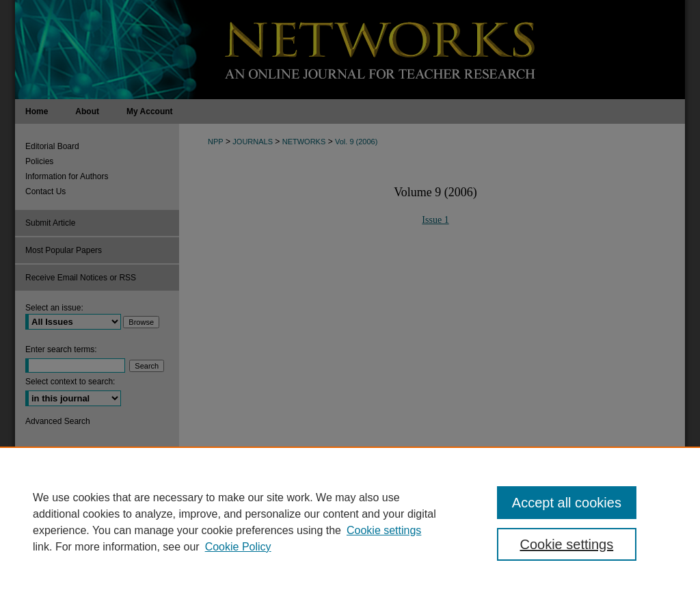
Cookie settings (384, 530)
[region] (350, 522)
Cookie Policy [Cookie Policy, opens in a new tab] (238, 547)
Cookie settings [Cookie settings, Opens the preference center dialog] (566, 544)
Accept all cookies (567, 503)
